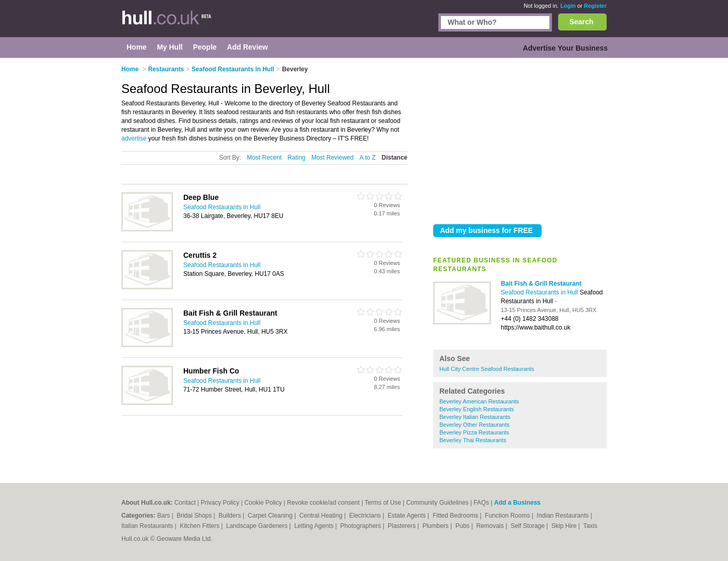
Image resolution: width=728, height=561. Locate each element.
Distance (394, 158)
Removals (491, 526)
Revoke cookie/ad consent (323, 503)
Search (582, 22)
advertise (134, 138)
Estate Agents (408, 516)
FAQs (481, 503)
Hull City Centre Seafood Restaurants (487, 369)
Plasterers (402, 526)
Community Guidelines (438, 503)
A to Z (367, 158)
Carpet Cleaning (271, 516)
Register (595, 6)
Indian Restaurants (564, 516)
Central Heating (322, 516)
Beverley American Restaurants (479, 401)
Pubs (463, 526)
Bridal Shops (195, 516)
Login (568, 6)
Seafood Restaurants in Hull (540, 292)
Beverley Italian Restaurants (475, 417)
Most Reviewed (333, 158)
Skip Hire (565, 526)
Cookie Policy (263, 503)
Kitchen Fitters (200, 526)
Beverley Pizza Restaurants (474, 432)
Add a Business (517, 503)
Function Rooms (508, 516)
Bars (164, 516)
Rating (297, 158)
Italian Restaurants (148, 526)
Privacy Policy (220, 503)
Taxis (590, 526)
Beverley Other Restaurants (474, 425)
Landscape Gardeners (258, 526)
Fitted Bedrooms (456, 516)
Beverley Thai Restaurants (473, 440)
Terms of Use (383, 503)
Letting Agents (315, 526)
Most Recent (264, 158)
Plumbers (436, 526)
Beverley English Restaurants (477, 409)
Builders (231, 516)
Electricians (366, 516)
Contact (185, 503)
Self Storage (528, 526)
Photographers (361, 526)
